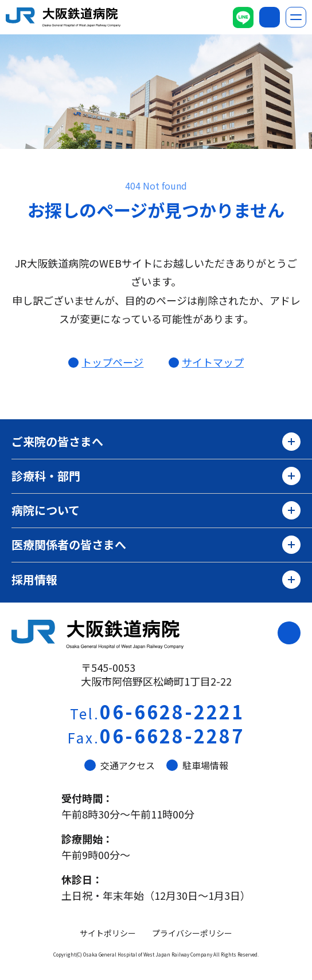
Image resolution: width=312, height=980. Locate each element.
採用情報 (156, 580)
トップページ (112, 362)
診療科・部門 (156, 476)
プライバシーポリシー (192, 933)
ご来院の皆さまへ (156, 442)
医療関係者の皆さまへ (156, 545)
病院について (156, 510)
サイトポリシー (108, 933)
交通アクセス (120, 765)
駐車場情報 (197, 765)
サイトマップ (213, 362)
